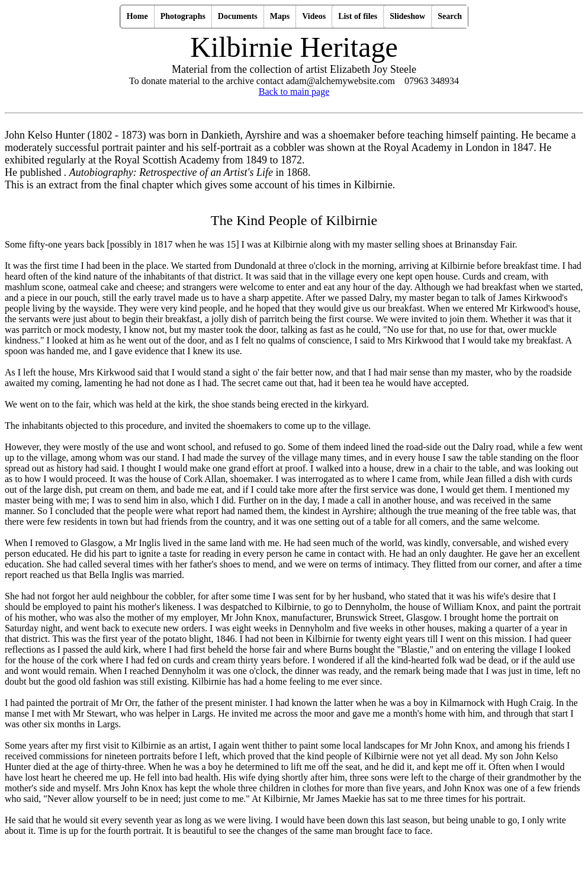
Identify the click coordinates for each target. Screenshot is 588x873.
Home (137, 16)
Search (450, 16)
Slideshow (407, 16)
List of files (358, 16)
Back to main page (294, 92)
